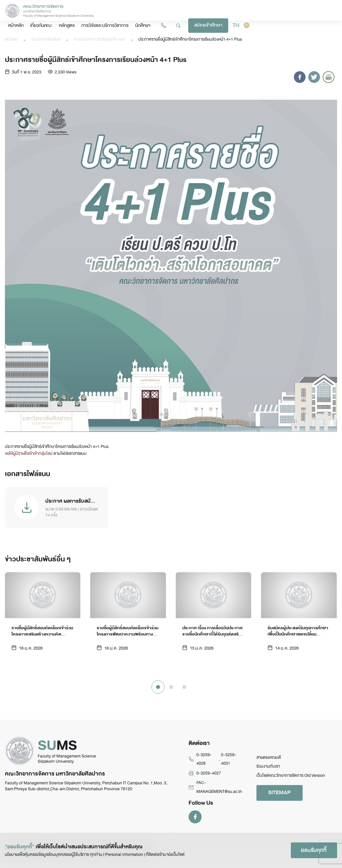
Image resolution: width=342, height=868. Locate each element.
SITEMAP (281, 798)
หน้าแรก (11, 39)
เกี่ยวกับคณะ (139, 11)
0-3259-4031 (229, 764)
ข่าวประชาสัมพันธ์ (46, 39)
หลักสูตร (162, 11)
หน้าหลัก (115, 11)
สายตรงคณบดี (269, 762)
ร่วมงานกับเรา (268, 771)
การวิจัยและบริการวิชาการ (198, 11)
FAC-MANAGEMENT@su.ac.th (219, 792)
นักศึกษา (233, 11)
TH (329, 11)
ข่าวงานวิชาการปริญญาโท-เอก (100, 39)
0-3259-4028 (204, 764)
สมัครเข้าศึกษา (298, 11)
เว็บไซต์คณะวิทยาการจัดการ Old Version (291, 780)
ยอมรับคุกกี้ (313, 850)
